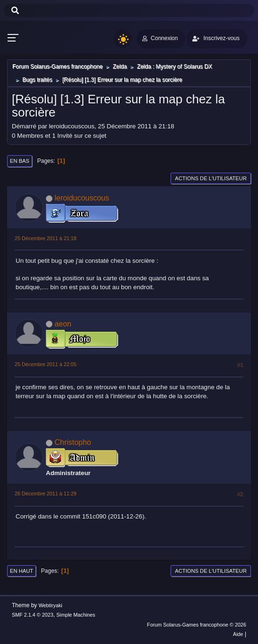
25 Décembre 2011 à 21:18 (46, 238)
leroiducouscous (82, 198)
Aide (238, 634)
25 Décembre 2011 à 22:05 (46, 364)
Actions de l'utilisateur (211, 178)
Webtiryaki (51, 605)
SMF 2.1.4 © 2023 (33, 615)
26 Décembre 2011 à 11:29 (46, 493)
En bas (20, 161)
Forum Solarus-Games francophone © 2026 (197, 625)
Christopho (73, 442)
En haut (21, 571)
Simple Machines (76, 615)
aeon (63, 324)
